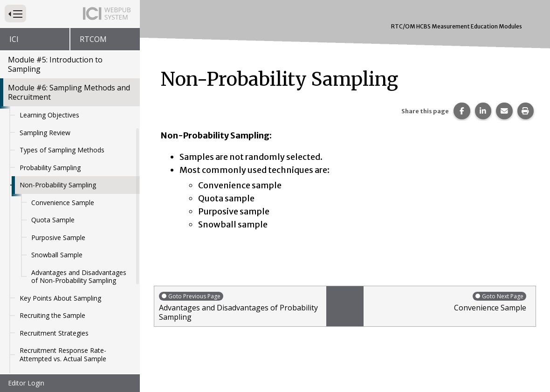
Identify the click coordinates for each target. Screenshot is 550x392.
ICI (14, 39)
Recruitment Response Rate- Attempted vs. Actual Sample (63, 354)
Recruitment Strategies (54, 333)
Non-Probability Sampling (58, 185)
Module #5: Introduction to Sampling (55, 64)
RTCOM (93, 39)
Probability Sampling (50, 168)
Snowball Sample (57, 255)
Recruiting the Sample (52, 315)
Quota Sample (53, 220)
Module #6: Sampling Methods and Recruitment (69, 92)
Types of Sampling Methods (62, 150)
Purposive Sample (58, 237)
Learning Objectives (49, 115)
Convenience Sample (63, 203)
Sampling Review (45, 133)
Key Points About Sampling (60, 298)
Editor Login (26, 383)
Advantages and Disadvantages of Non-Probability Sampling (79, 277)
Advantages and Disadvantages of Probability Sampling (240, 306)
